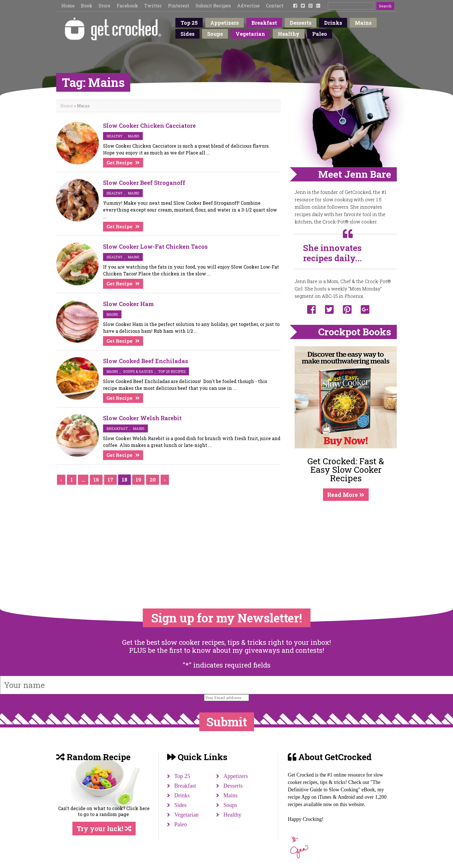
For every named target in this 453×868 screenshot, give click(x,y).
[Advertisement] (346, 543)
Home (68, 6)
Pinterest (179, 6)
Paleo (320, 34)
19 (138, 480)
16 (96, 480)
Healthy (289, 34)
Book (87, 6)
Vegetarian (250, 34)
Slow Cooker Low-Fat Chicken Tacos (155, 246)
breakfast (117, 428)
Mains (363, 23)
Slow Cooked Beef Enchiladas (146, 361)
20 (153, 480)
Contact (275, 6)
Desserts (301, 23)
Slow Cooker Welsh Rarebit (142, 418)
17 (110, 480)
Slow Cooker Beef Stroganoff (144, 183)
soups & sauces (138, 371)
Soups (215, 34)
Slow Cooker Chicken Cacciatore (149, 126)
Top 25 (189, 23)
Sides (187, 34)
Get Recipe (119, 163)
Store (104, 6)
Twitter (153, 6)
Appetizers (225, 23)
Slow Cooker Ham (128, 304)
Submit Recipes (213, 6)
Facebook (127, 6)
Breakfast (264, 23)
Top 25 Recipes (172, 371)
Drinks (333, 23)
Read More (346, 495)
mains (134, 136)
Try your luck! (104, 829)
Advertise (248, 6)
